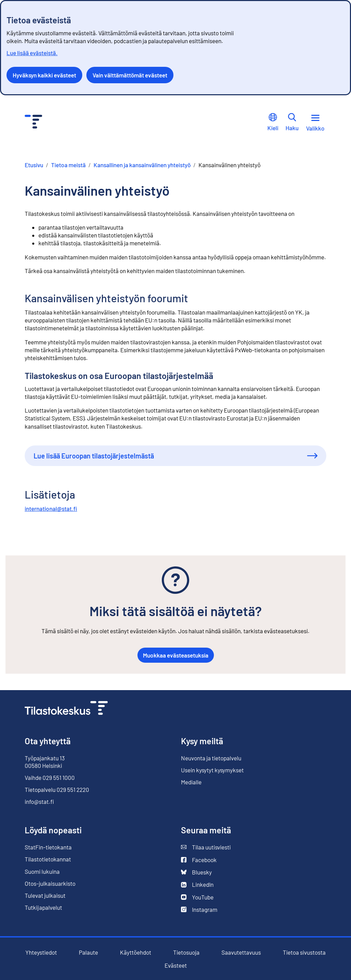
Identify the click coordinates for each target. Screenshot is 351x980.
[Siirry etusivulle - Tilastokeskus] (33, 122)
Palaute (88, 952)
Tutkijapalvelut (43, 907)
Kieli (273, 122)
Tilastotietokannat (48, 859)
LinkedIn (197, 885)
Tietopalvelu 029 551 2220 (57, 789)
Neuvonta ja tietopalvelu (211, 758)
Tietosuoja (186, 952)
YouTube (197, 897)
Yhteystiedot (41, 952)
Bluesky (196, 872)
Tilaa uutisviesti (206, 847)
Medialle (191, 782)
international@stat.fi (51, 509)
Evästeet (176, 965)
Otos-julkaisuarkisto (50, 884)
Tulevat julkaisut (45, 895)
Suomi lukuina (42, 871)
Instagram (199, 910)
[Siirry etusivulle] (66, 709)
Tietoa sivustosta (304, 952)
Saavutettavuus (241, 952)
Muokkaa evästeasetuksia (176, 655)
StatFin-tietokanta (48, 847)
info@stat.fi (39, 801)
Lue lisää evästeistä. (32, 53)
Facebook (199, 860)
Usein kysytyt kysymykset (212, 770)
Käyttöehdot (136, 952)
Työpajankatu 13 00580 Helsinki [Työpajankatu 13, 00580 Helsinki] (45, 762)
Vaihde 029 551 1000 (50, 777)
